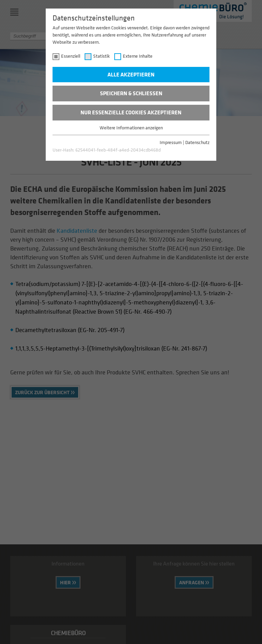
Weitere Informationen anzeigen (131, 127)
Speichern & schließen (131, 93)
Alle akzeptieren (131, 74)
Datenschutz (197, 142)
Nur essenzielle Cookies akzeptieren (131, 112)
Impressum (171, 142)
